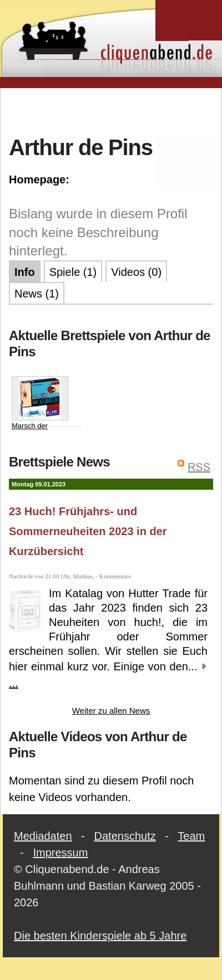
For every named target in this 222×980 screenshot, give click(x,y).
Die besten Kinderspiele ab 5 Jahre (100, 936)
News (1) (37, 294)
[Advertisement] (111, 110)
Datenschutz (125, 836)
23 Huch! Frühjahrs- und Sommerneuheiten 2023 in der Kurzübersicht (88, 531)
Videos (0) (136, 272)
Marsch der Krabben (40, 409)
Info (25, 272)
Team (191, 836)
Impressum (60, 853)
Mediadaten (43, 836)
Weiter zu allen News (111, 710)
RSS (199, 467)
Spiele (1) (73, 272)
